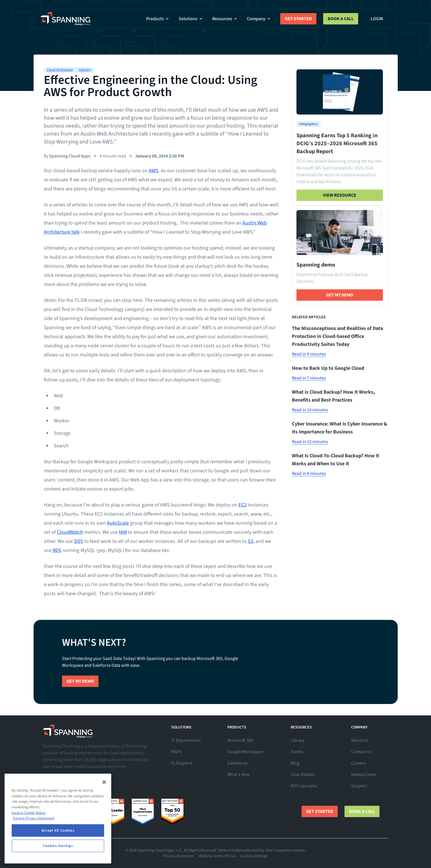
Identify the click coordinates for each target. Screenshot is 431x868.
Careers (358, 763)
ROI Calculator (304, 786)
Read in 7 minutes (309, 378)
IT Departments (186, 740)
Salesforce (237, 763)
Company (259, 19)
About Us (360, 740)
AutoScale (118, 523)
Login (377, 19)
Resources (225, 19)
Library (298, 740)
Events (297, 752)
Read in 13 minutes (310, 442)
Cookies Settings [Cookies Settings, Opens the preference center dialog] (58, 846)
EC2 (243, 505)
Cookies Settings (254, 856)
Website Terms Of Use (217, 856)
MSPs (177, 752)
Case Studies (303, 774)
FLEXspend (182, 763)
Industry (85, 70)
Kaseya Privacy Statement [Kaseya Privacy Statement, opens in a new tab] (34, 818)
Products (158, 19)
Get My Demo (340, 295)
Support (359, 786)
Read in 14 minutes (310, 410)
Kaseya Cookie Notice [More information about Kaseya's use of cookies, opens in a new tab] (29, 813)
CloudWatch (70, 532)
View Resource (340, 195)
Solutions (191, 19)
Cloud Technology (60, 70)
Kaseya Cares (364, 774)
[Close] (104, 782)
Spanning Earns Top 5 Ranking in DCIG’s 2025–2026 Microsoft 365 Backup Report (337, 144)
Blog (295, 763)
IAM (123, 532)
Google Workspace (245, 752)
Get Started (298, 19)
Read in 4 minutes (309, 354)
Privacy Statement (179, 856)
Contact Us (361, 752)
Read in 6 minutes (309, 474)
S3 (250, 541)
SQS (79, 541)
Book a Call (341, 19)
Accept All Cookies (58, 830)
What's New (239, 774)
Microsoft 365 (240, 740)
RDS (57, 550)
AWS (154, 171)
